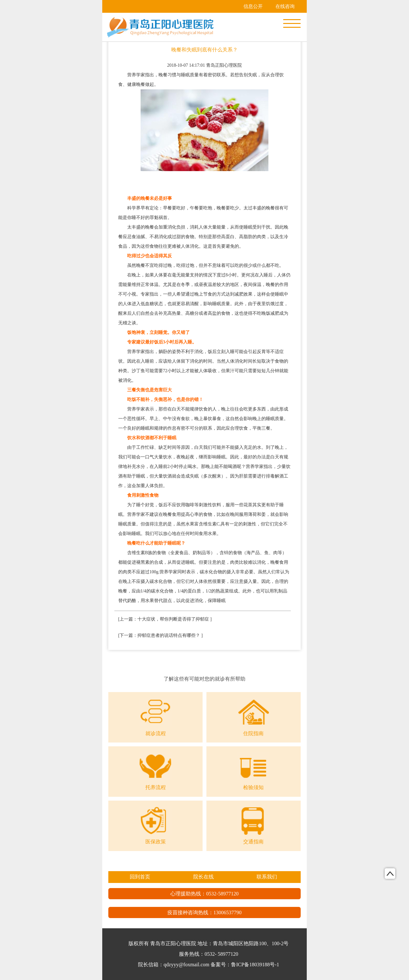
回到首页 (140, 877)
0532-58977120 (222, 894)
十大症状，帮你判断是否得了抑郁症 (173, 619)
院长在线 (204, 877)
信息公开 (253, 6)
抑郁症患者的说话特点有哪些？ (169, 635)
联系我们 (267, 877)
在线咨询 (285, 6)
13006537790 (228, 912)
